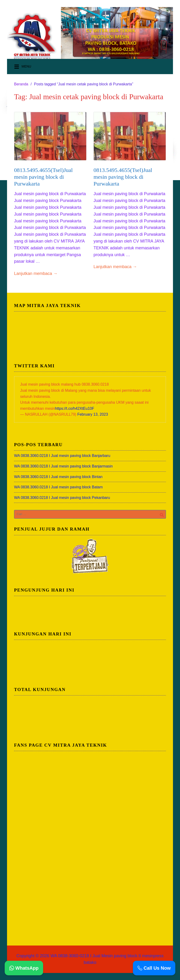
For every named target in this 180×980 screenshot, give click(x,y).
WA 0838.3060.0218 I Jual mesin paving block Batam (58, 487)
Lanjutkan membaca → (36, 273)
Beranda (21, 84)
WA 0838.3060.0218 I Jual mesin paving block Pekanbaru (62, 498)
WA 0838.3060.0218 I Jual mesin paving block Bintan (58, 477)
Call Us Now (154, 968)
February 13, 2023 (93, 414)
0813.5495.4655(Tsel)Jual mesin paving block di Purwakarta (43, 177)
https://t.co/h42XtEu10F (75, 408)
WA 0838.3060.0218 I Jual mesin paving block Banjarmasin (63, 466)
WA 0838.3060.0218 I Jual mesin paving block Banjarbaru (62, 456)
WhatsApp (24, 968)
